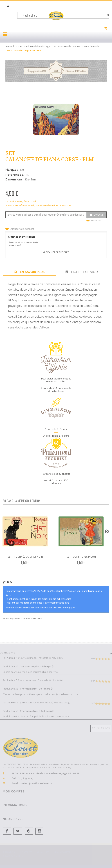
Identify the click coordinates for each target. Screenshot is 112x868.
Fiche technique (83, 272)
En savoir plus (29, 272)
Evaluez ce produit (56, 252)
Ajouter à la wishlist (22, 229)
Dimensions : (15, 179)
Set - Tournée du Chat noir (25, 557)
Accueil (10, 46)
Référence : (14, 175)
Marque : (12, 170)
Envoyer (98, 215)
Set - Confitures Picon (81, 557)
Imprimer (96, 221)
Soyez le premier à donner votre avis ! (22, 619)
